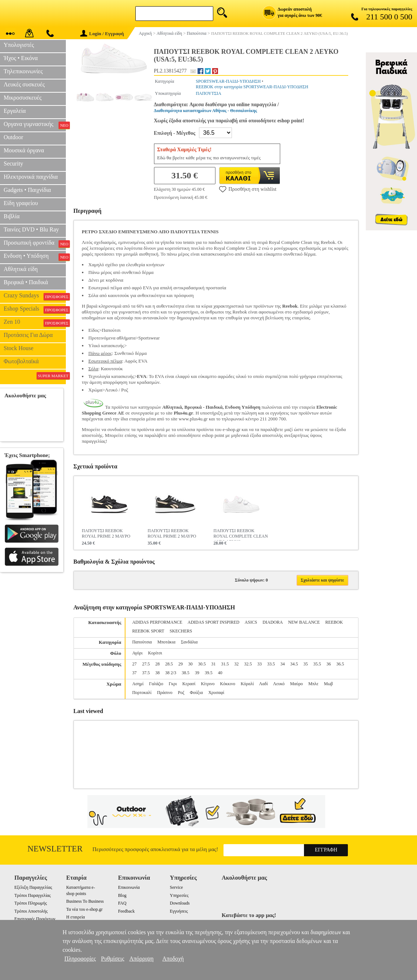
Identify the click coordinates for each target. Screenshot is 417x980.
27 (134, 664)
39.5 (209, 673)
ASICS (251, 622)
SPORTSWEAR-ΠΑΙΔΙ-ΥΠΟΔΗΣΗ (228, 81)
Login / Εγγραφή (102, 34)
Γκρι (173, 684)
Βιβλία (12, 216)
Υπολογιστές (19, 45)
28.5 (169, 664)
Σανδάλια (189, 642)
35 (305, 664)
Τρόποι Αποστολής (31, 911)
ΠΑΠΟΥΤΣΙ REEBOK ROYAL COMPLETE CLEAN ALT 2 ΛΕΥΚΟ (241, 534)
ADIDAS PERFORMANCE (157, 622)
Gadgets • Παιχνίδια (27, 190)
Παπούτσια (142, 642)
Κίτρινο (208, 684)
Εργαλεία (15, 111)
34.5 (294, 664)
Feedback (127, 911)
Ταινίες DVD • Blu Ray (31, 229)
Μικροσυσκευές (23, 98)
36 (328, 664)
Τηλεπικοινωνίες (23, 71)
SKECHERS (181, 631)
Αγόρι (137, 653)
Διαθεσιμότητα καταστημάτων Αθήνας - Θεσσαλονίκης (206, 111)
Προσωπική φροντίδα (35, 244)
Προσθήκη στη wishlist (248, 189)
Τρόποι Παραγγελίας (32, 895)
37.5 (146, 673)
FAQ (122, 903)
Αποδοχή (173, 959)
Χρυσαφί (216, 693)
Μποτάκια (166, 642)
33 (259, 664)
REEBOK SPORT (148, 631)
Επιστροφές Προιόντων (35, 919)
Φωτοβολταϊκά (21, 361)
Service (176, 887)
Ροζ (181, 693)
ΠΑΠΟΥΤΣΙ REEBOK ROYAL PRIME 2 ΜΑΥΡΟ (106, 533)
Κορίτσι (155, 653)
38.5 (186, 673)
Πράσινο (165, 693)
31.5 (225, 664)
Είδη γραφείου (21, 203)
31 (213, 664)
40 (220, 673)
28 (157, 664)
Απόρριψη (141, 959)
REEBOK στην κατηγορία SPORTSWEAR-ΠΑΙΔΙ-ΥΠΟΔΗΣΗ (252, 87)
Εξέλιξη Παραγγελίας (33, 887)
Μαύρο (296, 684)
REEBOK (334, 622)
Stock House (18, 348)
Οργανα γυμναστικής (35, 125)
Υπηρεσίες (179, 895)
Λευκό (279, 684)
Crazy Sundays (35, 296)
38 (157, 673)
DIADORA (273, 622)
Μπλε (313, 684)
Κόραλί (247, 684)
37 (134, 673)
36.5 (340, 664)
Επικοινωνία (129, 887)
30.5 (202, 664)
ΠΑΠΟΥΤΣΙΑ (209, 93)
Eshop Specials (35, 309)
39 (197, 673)
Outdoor (13, 137)
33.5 (271, 664)
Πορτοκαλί (142, 693)
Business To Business (85, 901)
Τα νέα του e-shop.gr (84, 909)
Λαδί (263, 684)
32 (236, 664)
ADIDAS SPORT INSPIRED (214, 622)
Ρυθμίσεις (112, 959)
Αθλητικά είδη (21, 269)
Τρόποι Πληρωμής (31, 903)
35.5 (317, 664)
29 (180, 664)
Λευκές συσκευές (24, 84)
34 (282, 664)
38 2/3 (170, 673)
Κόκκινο (228, 684)
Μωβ (328, 684)
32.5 (248, 664)
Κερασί (189, 684)
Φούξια (196, 693)
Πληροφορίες (80, 959)
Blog (122, 895)
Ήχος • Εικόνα (21, 58)
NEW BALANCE (304, 622)
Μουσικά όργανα (24, 150)
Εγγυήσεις (179, 911)
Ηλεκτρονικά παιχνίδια (31, 177)
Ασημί (138, 684)
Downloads (180, 903)
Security (13, 164)
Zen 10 (35, 323)
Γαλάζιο (156, 684)
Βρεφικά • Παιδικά (26, 282)
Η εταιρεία (76, 917)
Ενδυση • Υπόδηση (35, 257)
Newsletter (55, 849)
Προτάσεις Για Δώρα (28, 335)
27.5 (146, 664)
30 (190, 664)
